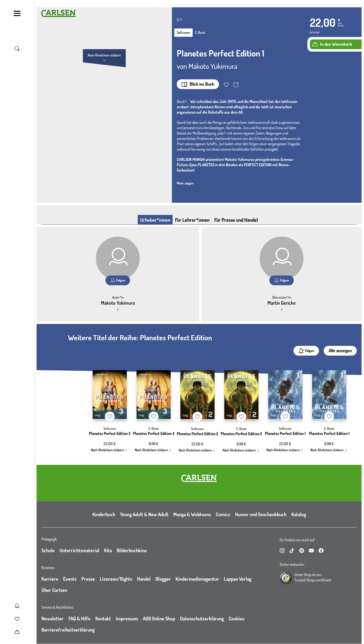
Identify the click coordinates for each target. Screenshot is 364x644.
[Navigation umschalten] (17, 13)
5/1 (179, 20)
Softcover (183, 32)
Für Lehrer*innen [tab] (192, 220)
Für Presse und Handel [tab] (236, 220)
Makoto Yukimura (213, 66)
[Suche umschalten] (17, 49)
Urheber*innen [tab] (155, 220)
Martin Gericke (282, 303)
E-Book (200, 32)
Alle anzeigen (340, 350)
